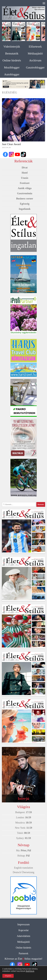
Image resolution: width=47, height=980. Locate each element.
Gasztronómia (25, 193)
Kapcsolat (24, 930)
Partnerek (23, 953)
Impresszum (24, 924)
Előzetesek (35, 47)
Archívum (35, 60)
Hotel (25, 173)
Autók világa (25, 188)
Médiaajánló (35, 53)
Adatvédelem (23, 936)
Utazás (25, 178)
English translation (23, 868)
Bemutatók (12, 53)
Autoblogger (12, 74)
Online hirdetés (12, 60)
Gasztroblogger (35, 67)
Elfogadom (8, 976)
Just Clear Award (11, 144)
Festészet (25, 183)
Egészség (25, 204)
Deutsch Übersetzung (24, 872)
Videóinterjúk (12, 47)
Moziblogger (12, 67)
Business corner (25, 199)
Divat (25, 168)
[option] (23, 84)
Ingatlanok (25, 209)
